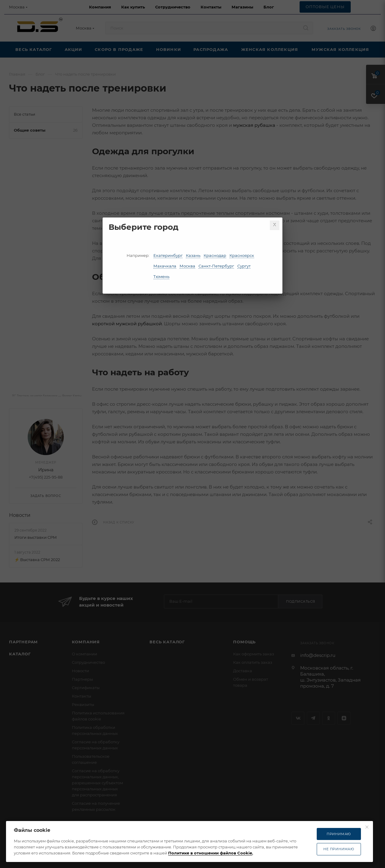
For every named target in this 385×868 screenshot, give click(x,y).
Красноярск (242, 255)
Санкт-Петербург (216, 266)
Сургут (244, 266)
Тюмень (161, 276)
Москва (187, 266)
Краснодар (215, 255)
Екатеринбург (168, 255)
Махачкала (165, 266)
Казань (193, 255)
